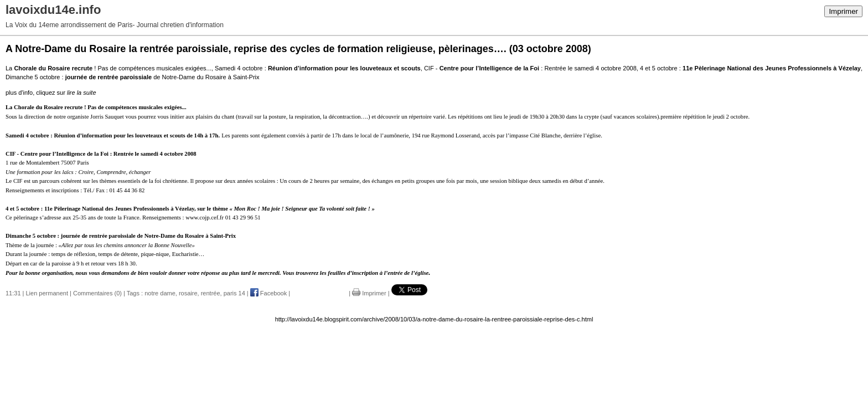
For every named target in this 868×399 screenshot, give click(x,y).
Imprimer (843, 11)
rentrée (211, 293)
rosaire (188, 293)
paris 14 (234, 293)
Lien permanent (47, 293)
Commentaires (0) (97, 293)
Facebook (268, 293)
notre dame (160, 293)
